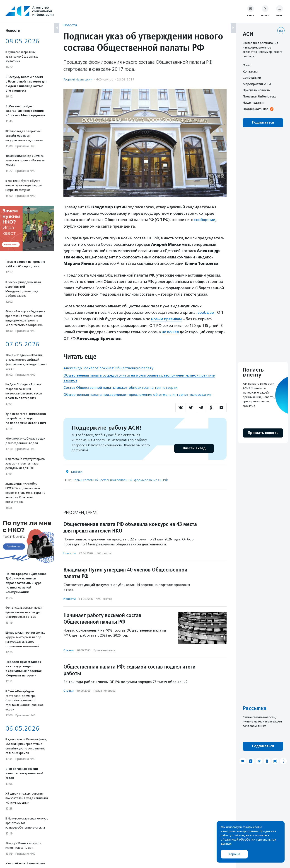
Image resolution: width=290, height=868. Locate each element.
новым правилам (167, 319)
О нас (247, 65)
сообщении (205, 220)
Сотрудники (252, 78)
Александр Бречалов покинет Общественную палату (108, 367)
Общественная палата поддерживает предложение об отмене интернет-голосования (137, 394)
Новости (70, 25)
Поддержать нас (255, 109)
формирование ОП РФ (151, 479)
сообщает (207, 312)
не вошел (170, 331)
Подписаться (263, 123)
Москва (77, 471)
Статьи (69, 649)
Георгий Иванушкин (78, 79)
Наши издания (253, 102)
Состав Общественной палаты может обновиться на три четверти (120, 387)
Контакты (250, 71)
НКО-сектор (105, 79)
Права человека (105, 649)
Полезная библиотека (260, 96)
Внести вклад (194, 447)
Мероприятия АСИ (257, 84)
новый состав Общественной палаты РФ (103, 479)
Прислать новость (256, 90)
